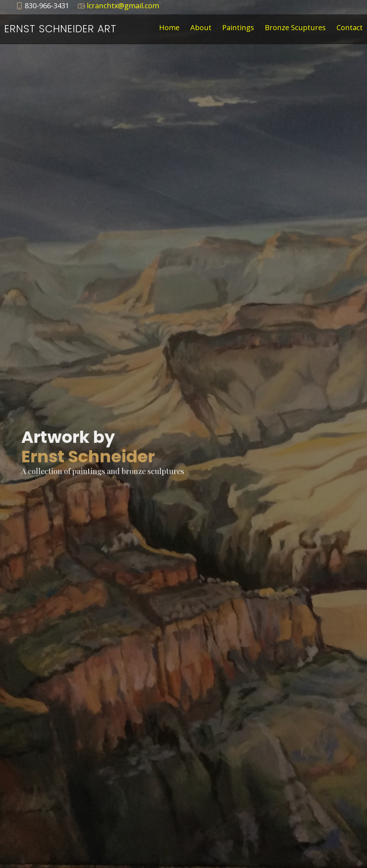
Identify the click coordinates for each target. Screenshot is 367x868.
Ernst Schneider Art (60, 29)
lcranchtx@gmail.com (123, 6)
